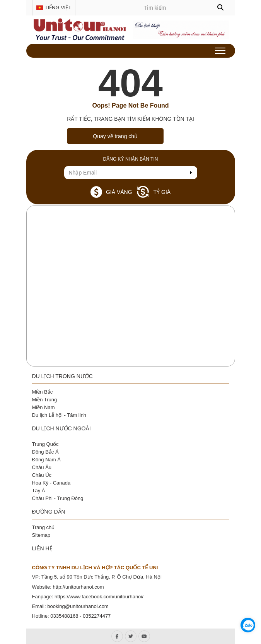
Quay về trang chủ (115, 136)
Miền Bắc (43, 392)
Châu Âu (42, 467)
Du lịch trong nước (62, 376)
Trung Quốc (45, 444)
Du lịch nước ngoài (61, 428)
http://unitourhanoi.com (78, 587)
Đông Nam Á (46, 460)
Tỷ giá (154, 192)
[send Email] (191, 173)
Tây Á (39, 491)
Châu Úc (42, 475)
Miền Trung (45, 400)
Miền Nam (43, 407)
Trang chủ (43, 527)
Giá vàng (111, 192)
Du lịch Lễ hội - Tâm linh (59, 415)
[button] (220, 8)
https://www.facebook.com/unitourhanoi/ (99, 597)
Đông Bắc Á (45, 452)
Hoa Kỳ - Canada (51, 483)
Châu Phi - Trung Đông (58, 498)
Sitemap (41, 535)
